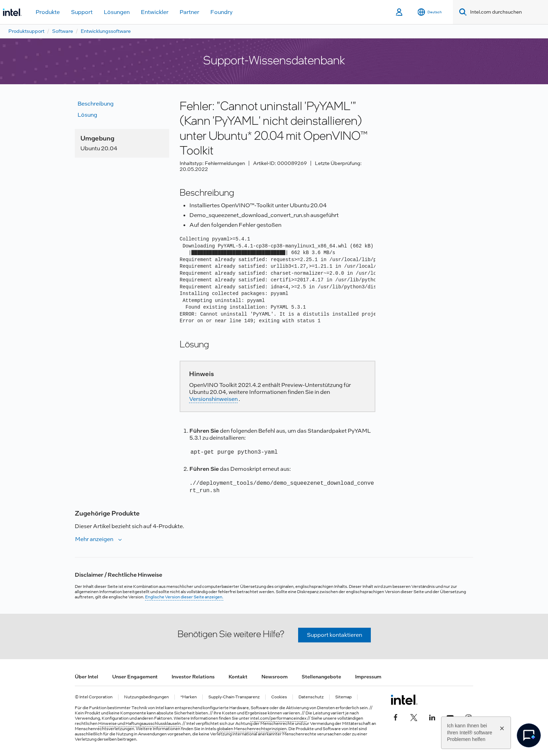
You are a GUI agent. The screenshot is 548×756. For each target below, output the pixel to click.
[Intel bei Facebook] (396, 717)
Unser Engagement (135, 677)
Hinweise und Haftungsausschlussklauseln (139, 723)
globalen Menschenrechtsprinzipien (252, 729)
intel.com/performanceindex (278, 718)
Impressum (368, 677)
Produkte (48, 12)
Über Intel (86, 677)
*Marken (189, 697)
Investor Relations (193, 677)
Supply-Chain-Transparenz (234, 697)
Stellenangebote (321, 677)
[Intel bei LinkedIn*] (432, 717)
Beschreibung (96, 104)
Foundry (222, 12)
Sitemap (343, 697)
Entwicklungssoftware (106, 31)
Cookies (279, 697)
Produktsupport (26, 31)
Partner (189, 12)
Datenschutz (311, 697)
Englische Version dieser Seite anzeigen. (184, 597)
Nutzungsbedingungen (146, 697)
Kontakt (238, 677)
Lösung (87, 115)
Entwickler (155, 12)
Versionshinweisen (213, 399)
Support (82, 12)
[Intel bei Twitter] (414, 717)
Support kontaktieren (334, 635)
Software (63, 31)
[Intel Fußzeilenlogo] (404, 700)
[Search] (462, 12)
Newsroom (275, 677)
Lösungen (117, 12)
